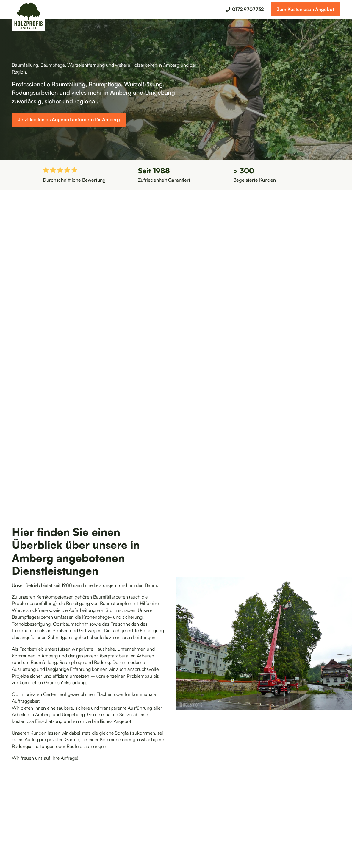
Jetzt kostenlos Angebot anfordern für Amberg (69, 119)
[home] (29, 17)
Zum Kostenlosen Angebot (305, 9)
